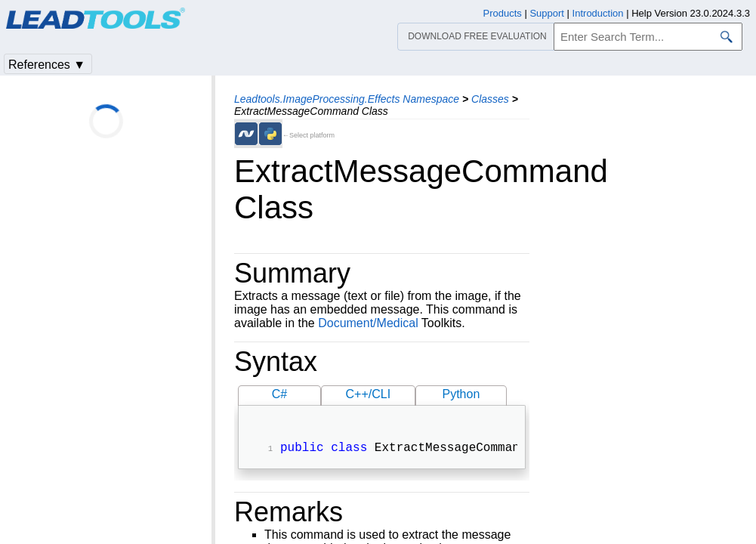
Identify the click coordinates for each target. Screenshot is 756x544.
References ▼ (47, 65)
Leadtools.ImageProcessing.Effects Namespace (347, 99)
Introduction (598, 13)
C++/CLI (369, 394)
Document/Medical (368, 323)
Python (461, 394)
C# (279, 394)
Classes (490, 99)
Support (547, 13)
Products (503, 13)
